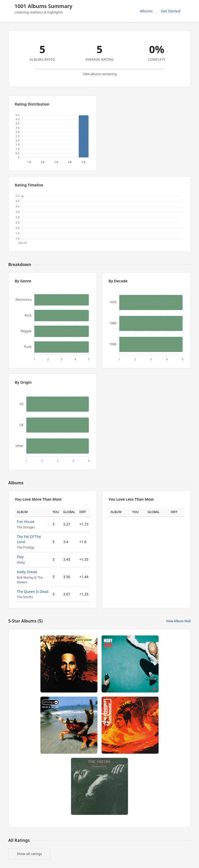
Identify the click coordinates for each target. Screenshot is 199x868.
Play (20, 557)
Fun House (26, 521)
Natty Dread (27, 572)
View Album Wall (178, 621)
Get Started (171, 11)
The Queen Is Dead (33, 591)
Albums (146, 11)
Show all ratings (29, 854)
